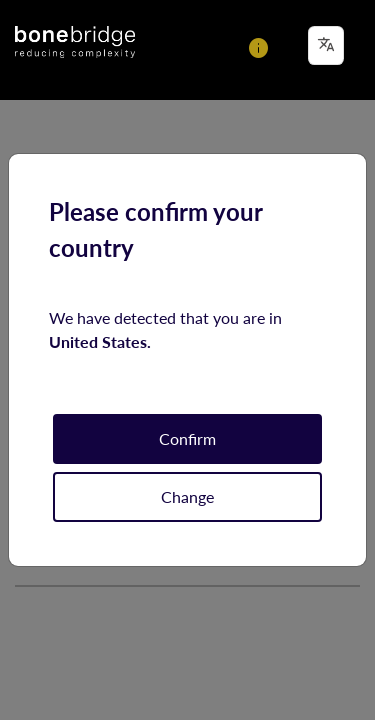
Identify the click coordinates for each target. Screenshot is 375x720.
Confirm (187, 438)
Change (187, 496)
